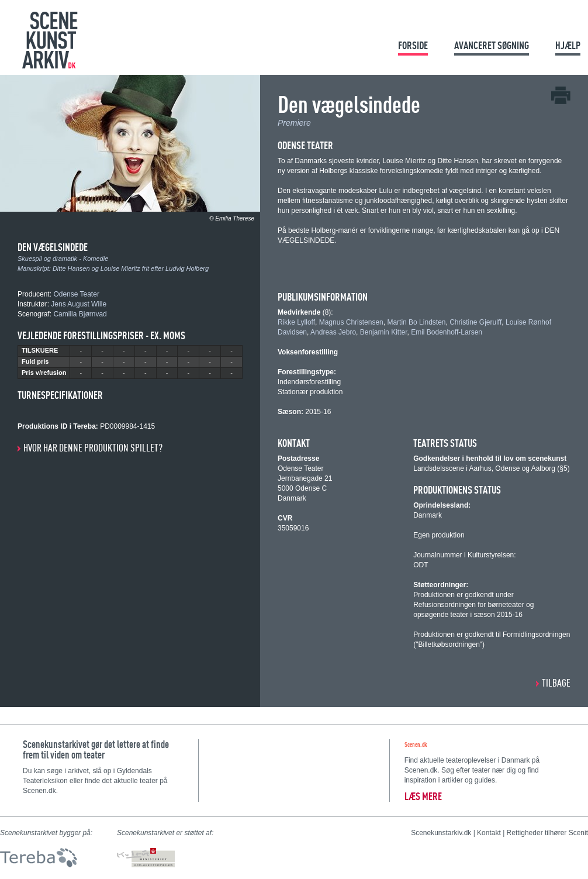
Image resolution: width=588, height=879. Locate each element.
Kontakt (489, 833)
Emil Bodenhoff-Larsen (447, 332)
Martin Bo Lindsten (416, 322)
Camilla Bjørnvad (80, 314)
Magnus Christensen (351, 322)
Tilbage (556, 683)
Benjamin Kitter (384, 332)
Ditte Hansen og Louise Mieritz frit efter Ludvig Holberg (131, 268)
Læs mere (423, 796)
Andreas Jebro (333, 332)
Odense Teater (76, 294)
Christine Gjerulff (475, 322)
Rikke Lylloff (296, 322)
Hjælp (568, 45)
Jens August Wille (79, 304)
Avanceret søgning (492, 45)
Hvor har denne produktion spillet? (93, 448)
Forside (413, 45)
